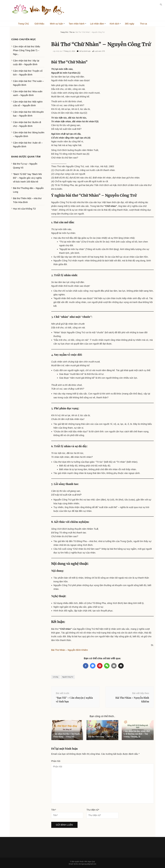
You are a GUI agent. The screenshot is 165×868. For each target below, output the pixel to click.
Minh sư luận (56, 24)
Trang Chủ (23, 24)
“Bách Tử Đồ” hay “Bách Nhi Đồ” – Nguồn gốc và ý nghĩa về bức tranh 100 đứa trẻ (27, 178)
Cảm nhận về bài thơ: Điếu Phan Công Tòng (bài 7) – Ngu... (27, 50)
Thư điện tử (93, 810)
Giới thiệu (39, 24)
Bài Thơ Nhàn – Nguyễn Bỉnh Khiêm (70, 650)
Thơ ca (143, 24)
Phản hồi (56, 761)
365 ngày (129, 24)
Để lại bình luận (85, 51)
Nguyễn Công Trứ (68, 677)
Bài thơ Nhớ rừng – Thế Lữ (101, 737)
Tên (54, 810)
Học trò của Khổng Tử (24, 209)
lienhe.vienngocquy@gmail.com (85, 864)
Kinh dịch (114, 24)
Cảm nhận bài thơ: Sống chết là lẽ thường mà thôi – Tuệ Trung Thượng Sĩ (137, 734)
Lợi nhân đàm (97, 24)
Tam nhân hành (77, 24)
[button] (161, 5)
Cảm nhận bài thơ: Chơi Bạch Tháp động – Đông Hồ (66, 735)
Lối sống (56, 677)
